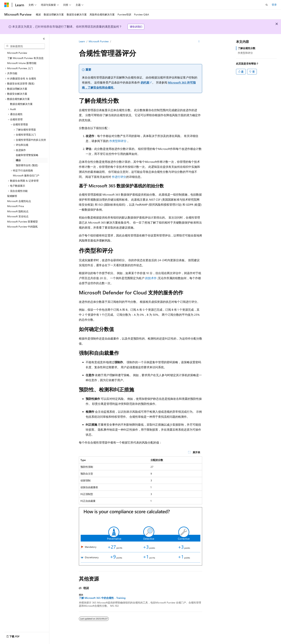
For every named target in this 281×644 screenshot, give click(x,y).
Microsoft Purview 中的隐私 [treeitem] (22, 227)
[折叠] (44, 39)
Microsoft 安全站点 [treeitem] (18, 216)
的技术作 (151, 278)
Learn (82, 41)
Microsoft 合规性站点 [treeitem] (19, 201)
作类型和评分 (118, 141)
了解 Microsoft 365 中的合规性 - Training (102, 598)
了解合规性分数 (247, 48)
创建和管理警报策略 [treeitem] (27, 155)
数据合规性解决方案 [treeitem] (21, 104)
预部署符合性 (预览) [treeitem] (27, 165)
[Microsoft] (7, 5)
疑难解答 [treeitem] (12, 196)
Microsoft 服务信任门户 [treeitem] (26, 175)
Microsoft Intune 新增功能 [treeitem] (22, 63)
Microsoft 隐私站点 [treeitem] (18, 211)
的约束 (145, 82)
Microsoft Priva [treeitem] (16, 206)
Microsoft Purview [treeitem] (17, 53)
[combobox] (25, 46)
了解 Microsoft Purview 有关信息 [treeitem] (25, 58)
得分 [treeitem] (18, 160)
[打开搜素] (267, 5)
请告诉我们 (136, 27)
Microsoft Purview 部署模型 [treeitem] (22, 222)
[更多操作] (199, 41)
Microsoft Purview (99, 41)
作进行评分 (119, 177)
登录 (274, 5)
